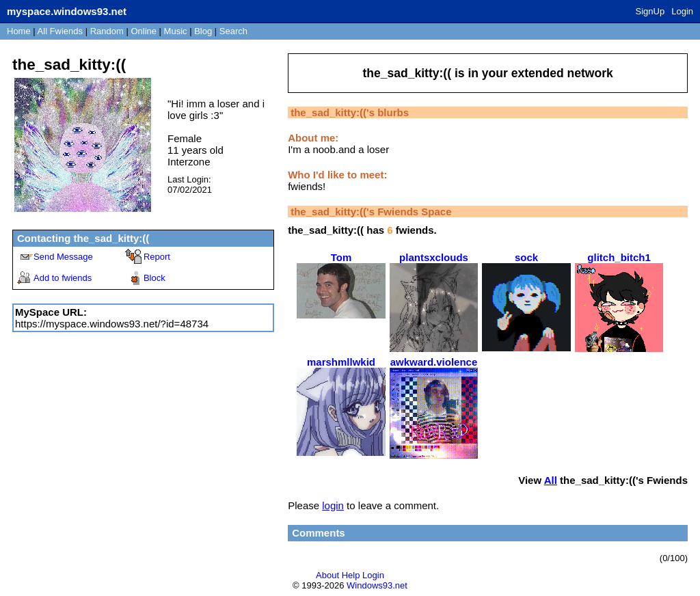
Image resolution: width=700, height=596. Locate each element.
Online (144, 31)
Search (233, 31)
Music (176, 31)
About (327, 575)
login (333, 505)
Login (682, 11)
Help (351, 575)
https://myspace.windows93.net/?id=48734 (112, 324)
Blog (203, 31)
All (60, 31)
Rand (107, 31)
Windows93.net (377, 585)
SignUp (650, 11)
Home (19, 31)
